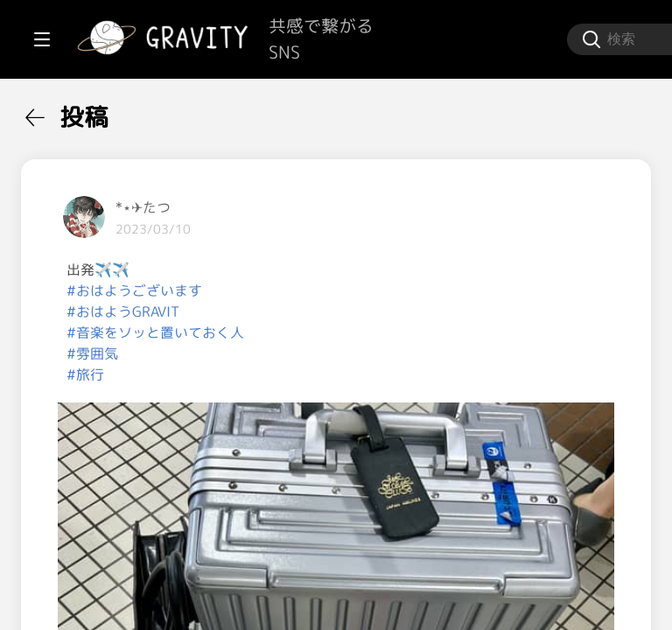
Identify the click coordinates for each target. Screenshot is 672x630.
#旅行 (295, 374)
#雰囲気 (302, 353)
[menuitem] (105, 112)
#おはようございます (344, 290)
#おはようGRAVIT (333, 311)
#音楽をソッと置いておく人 (365, 332)
